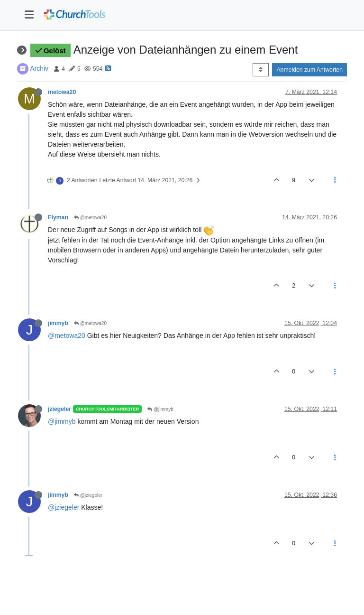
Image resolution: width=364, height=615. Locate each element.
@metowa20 (90, 218)
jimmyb (58, 323)
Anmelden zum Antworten (309, 70)
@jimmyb (160, 409)
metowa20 (62, 92)
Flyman (58, 217)
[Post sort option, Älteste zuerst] (260, 70)
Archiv (39, 68)
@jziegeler (88, 495)
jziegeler (59, 409)
